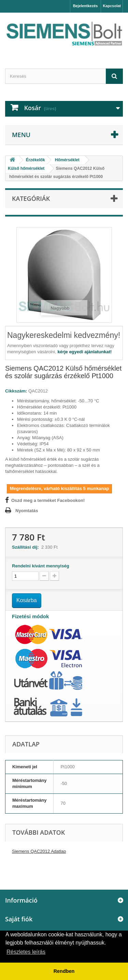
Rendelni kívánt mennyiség (41, 566)
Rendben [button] (64, 971)
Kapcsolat (112, 6)
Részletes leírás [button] (26, 952)
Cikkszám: (16, 391)
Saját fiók (19, 919)
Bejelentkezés (86, 6)
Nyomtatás (27, 511)
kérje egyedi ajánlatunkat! (84, 352)
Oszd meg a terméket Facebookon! (48, 500)
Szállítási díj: (27, 547)
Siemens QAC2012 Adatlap (39, 851)
